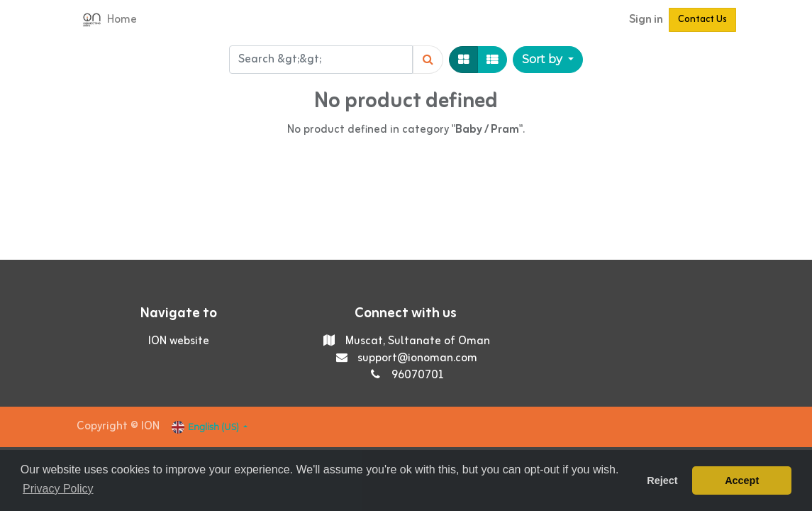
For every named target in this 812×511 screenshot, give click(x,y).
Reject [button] (662, 480)
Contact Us (702, 20)
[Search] (428, 60)
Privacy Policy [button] (58, 489)
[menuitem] (122, 20)
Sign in (646, 20)
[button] (548, 60)
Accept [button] (742, 480)
